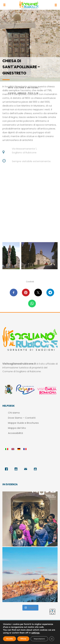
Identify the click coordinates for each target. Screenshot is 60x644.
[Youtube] (36, 469)
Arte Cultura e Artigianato (24, 88)
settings (35, 633)
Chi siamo (14, 413)
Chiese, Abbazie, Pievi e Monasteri (24, 93)
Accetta (10, 639)
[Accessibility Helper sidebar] (52, 612)
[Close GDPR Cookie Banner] (52, 639)
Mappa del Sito (17, 428)
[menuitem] (7, 449)
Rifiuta (23, 639)
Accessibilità (15, 433)
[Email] (26, 469)
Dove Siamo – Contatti (22, 418)
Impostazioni (39, 639)
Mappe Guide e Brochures (23, 423)
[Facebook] (7, 469)
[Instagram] (17, 469)
